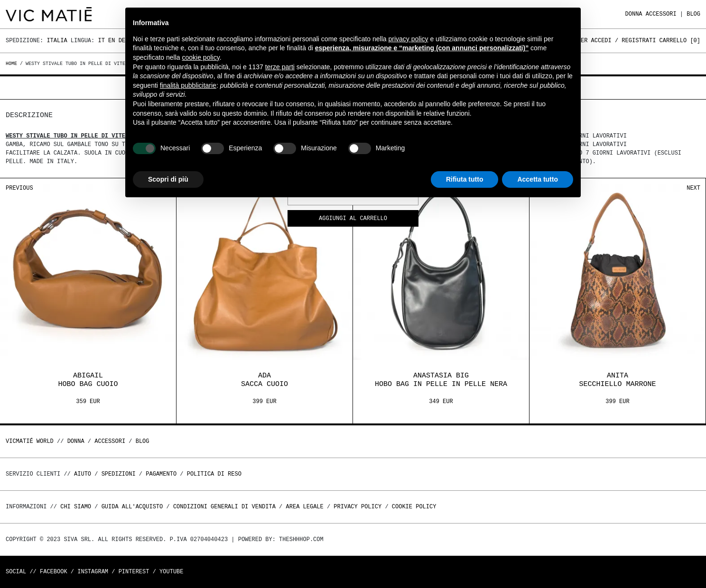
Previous (19, 188)
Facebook (54, 572)
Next (693, 188)
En (111, 41)
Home (13, 64)
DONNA (634, 14)
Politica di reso (214, 474)
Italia (57, 41)
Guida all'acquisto (132, 507)
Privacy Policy (358, 507)
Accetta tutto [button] (538, 179)
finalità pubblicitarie (188, 85)
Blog (693, 14)
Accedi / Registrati (624, 41)
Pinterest (134, 572)
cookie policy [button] (201, 57)
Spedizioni (119, 474)
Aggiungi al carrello (353, 219)
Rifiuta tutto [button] (465, 179)
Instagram (93, 572)
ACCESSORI (661, 14)
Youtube (171, 572)
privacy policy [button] (409, 39)
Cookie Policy (414, 507)
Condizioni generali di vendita (224, 507)
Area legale (304, 507)
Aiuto (83, 474)
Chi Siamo (76, 507)
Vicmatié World (30, 441)
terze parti (280, 67)
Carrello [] (680, 41)
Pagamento (161, 474)
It (101, 41)
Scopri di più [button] (168, 179)
